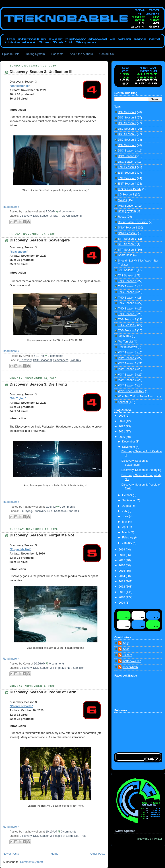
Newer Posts (11, 854)
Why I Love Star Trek (131, 391)
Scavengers (19, 252)
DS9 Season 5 (127, 134)
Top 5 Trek (125, 336)
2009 (122, 603)
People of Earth (63, 836)
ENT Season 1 (127, 167)
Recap (122, 217)
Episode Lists (11, 54)
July (125, 511)
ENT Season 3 (127, 178)
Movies (122, 200)
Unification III (74, 216)
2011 (122, 592)
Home (55, 854)
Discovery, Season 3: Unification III (41, 72)
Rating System (35, 54)
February (128, 538)
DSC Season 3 (42, 216)
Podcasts (57, 54)
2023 (122, 421)
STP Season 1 (127, 239)
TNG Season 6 (127, 309)
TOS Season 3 (127, 330)
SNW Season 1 (128, 228)
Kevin (126, 649)
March (127, 532)
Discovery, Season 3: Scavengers (40, 240)
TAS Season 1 (127, 270)
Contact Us (106, 54)
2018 (122, 555)
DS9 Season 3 (127, 123)
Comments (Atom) (31, 862)
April (125, 527)
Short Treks (125, 255)
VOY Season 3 (127, 363)
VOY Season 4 (127, 369)
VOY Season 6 (127, 380)
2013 (122, 581)
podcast (123, 402)
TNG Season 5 (127, 303)
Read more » (11, 207)
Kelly (125, 643)
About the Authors (81, 54)
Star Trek (59, 216)
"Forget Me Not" (20, 549)
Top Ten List (125, 342)
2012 (122, 587)
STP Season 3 (127, 250)
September (129, 500)
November (129, 447)
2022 (122, 426)
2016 (122, 565)
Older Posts (98, 854)
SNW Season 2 (128, 233)
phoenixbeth (130, 667)
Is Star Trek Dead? (130, 189)
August (127, 506)
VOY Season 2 (127, 358)
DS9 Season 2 (127, 118)
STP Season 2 (127, 244)
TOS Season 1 (127, 320)
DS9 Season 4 (127, 129)
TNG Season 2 (127, 287)
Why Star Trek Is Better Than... (137, 397)
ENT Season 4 (127, 184)
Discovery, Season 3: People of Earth (43, 692)
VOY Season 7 (127, 386)
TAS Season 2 (127, 276)
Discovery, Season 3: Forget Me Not (42, 535)
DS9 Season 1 (127, 112)
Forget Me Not (62, 668)
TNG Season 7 (127, 314)
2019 (122, 550)
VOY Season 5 (127, 375)
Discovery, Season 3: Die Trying (38, 384)
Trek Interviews (127, 347)
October (128, 495)
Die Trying (26, 511)
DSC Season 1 (127, 151)
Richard (127, 655)
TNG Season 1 (127, 281)
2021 (122, 432)
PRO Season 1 (127, 206)
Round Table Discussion (133, 222)
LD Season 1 (126, 195)
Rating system (127, 211)
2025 (122, 416)
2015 (122, 571)
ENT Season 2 (127, 173)
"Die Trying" (18, 399)
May (125, 522)
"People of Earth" (21, 706)
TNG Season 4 (127, 298)
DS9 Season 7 (127, 145)
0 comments (67, 212)
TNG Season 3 (127, 292)
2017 (122, 560)
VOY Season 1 (127, 353)
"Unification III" (20, 86)
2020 (122, 437)
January (128, 543)
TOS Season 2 (127, 325)
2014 (122, 576)
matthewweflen (132, 661)
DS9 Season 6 (127, 140)
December (129, 442)
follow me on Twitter (150, 839)
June (126, 516)
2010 (122, 597)
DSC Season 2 (127, 156)
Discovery (25, 216)
